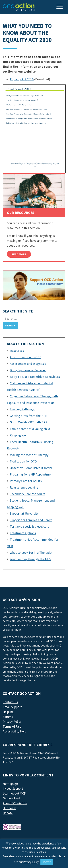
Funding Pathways (22, 409)
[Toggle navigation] (60, 7)
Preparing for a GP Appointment (32, 474)
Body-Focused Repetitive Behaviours (35, 377)
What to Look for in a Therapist (31, 553)
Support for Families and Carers (31, 520)
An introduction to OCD (26, 357)
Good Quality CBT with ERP (29, 422)
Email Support (12, 707)
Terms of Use (12, 726)
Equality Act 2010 (22, 79)
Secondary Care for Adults (27, 494)
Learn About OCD (14, 793)
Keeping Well (18, 435)
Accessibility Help (14, 731)
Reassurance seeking (24, 487)
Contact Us (10, 702)
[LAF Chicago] (19, 7)
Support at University (24, 513)
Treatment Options (23, 533)
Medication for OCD (23, 461)
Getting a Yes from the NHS (29, 416)
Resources (17, 351)
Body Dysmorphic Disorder (28, 370)
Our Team (9, 808)
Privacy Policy (12, 722)
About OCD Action (15, 803)
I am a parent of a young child (30, 429)
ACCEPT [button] (47, 862)
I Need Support (13, 788)
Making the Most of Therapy (29, 455)
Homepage (10, 784)
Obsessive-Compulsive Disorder (31, 468)
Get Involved (11, 798)
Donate (8, 813)
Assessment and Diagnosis (28, 364)
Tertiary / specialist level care (29, 526)
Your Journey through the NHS (30, 559)
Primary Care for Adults (26, 481)
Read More (19, 254)
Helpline (8, 712)
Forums (8, 717)
